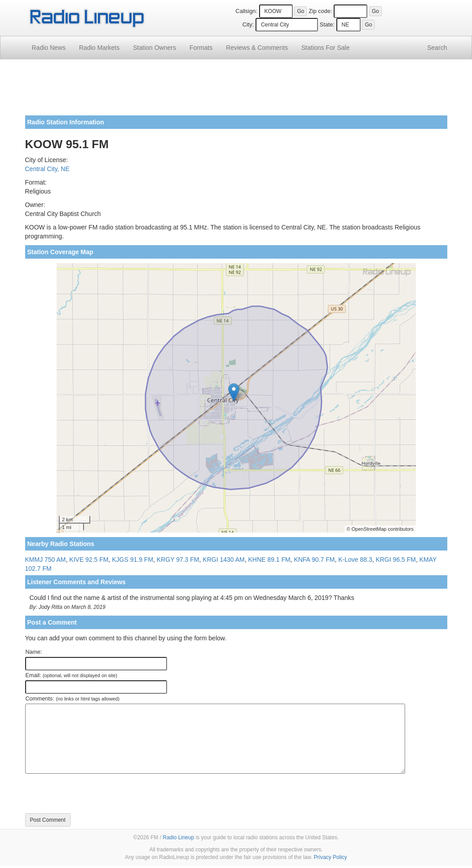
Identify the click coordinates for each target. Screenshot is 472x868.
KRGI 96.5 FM (396, 560)
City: (248, 25)
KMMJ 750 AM (46, 560)
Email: (72, 675)
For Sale (325, 48)
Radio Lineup (178, 837)
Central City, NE (47, 169)
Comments (257, 48)
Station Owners (154, 48)
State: (327, 25)
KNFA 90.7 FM (314, 560)
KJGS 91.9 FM (132, 560)
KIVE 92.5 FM (89, 560)
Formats (201, 48)
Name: (34, 652)
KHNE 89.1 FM (269, 560)
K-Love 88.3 (355, 560)
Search (437, 48)
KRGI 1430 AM (223, 560)
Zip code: (320, 11)
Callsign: (246, 11)
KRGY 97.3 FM (178, 560)
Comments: (73, 699)
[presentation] (93, 793)
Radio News (49, 48)
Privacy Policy (331, 857)
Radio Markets (99, 48)
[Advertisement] (236, 91)
